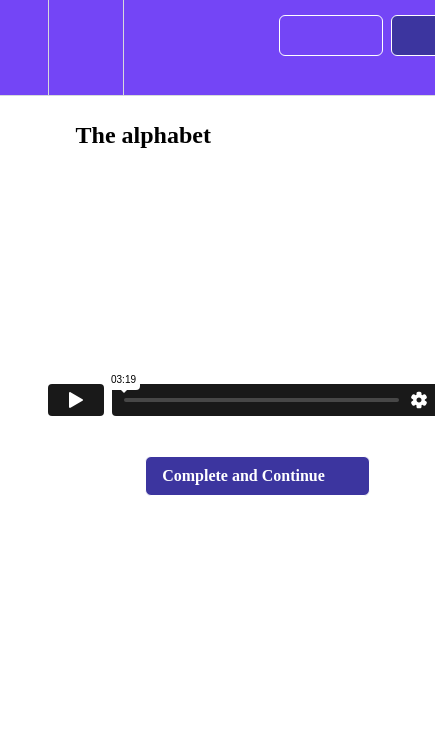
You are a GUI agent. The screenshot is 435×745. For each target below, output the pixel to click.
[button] (24, 47)
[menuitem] (85, 47)
